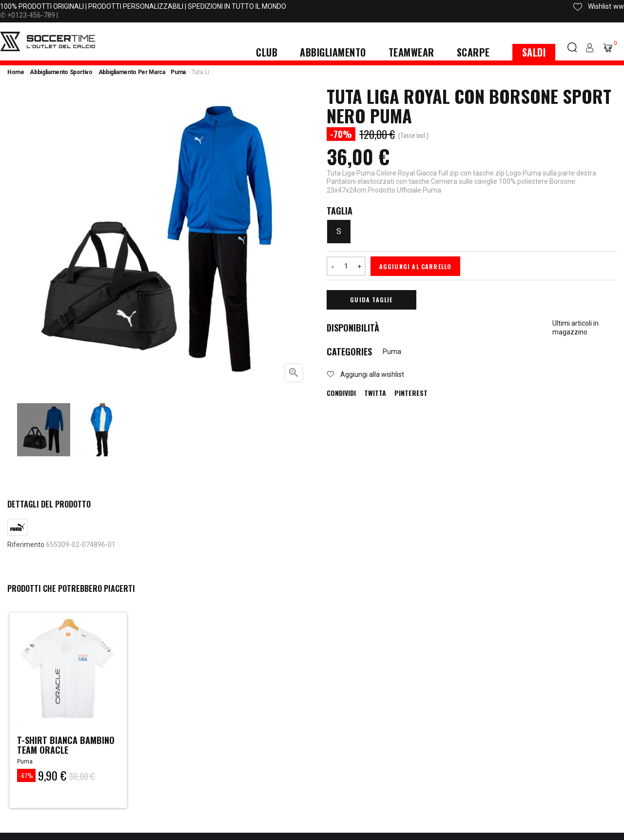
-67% (26, 775)
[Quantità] (346, 266)
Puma (392, 352)
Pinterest (411, 393)
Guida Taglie (371, 300)
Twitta (375, 393)
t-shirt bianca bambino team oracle (66, 745)
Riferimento (26, 545)
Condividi (341, 393)
